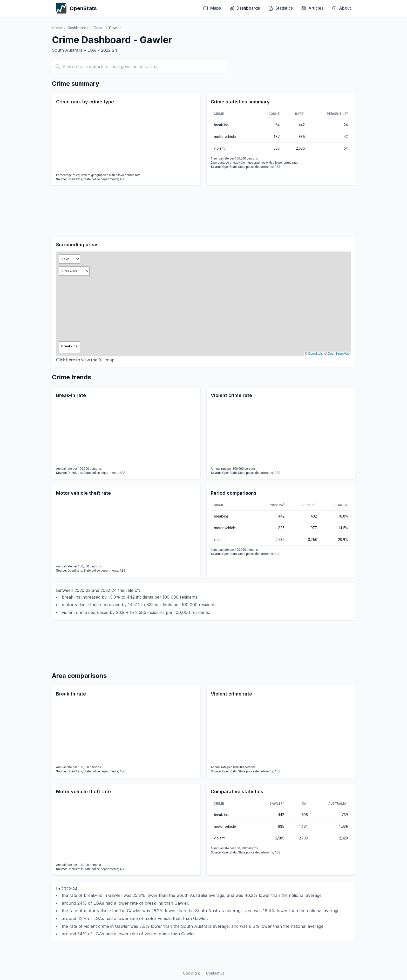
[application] (126, 140)
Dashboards (78, 28)
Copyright (191, 973)
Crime (99, 28)
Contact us (215, 973)
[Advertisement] (203, 211)
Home (57, 28)
